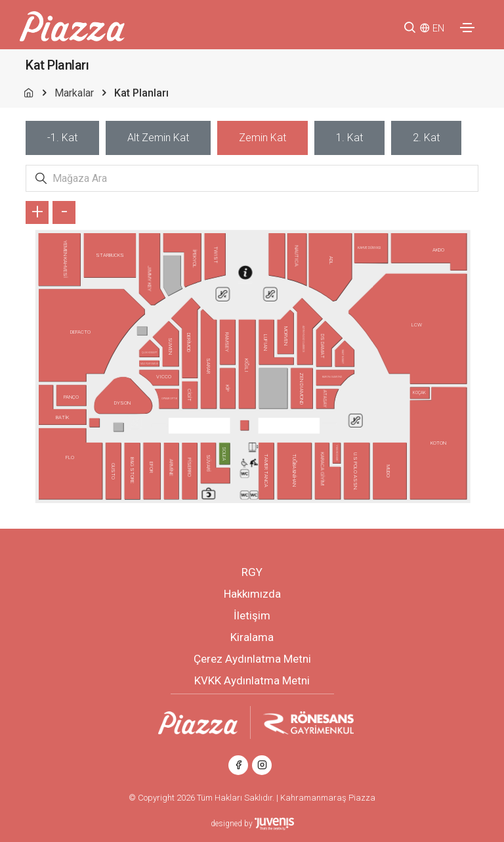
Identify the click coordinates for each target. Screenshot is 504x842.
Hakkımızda (252, 594)
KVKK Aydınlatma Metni (252, 680)
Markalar (74, 93)
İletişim (252, 615)
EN (438, 28)
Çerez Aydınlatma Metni (252, 659)
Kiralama (252, 637)
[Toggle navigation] (467, 28)
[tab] (62, 138)
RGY (252, 572)
